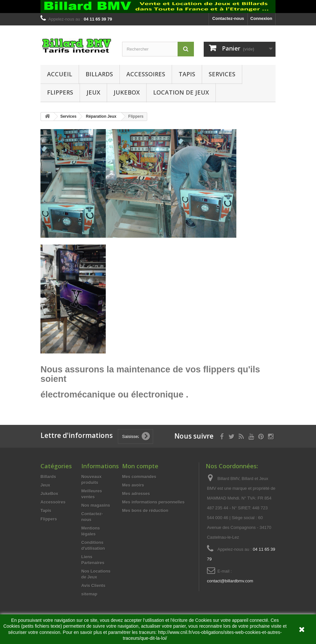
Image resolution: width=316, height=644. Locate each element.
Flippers (60, 92)
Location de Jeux (181, 92)
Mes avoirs (133, 485)
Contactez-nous (228, 18)
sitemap (89, 594)
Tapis (187, 74)
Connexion (261, 18)
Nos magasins (96, 505)
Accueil (60, 74)
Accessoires (146, 74)
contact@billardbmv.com (230, 581)
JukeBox (127, 92)
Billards (99, 74)
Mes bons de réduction (145, 510)
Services (222, 74)
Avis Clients (93, 585)
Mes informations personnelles (153, 502)
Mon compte (140, 466)
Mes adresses (136, 494)
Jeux (93, 92)
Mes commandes (139, 477)
